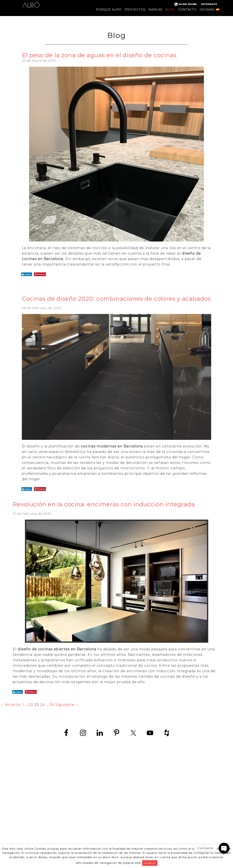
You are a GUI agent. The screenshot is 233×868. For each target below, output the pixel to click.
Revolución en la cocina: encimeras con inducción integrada (104, 504)
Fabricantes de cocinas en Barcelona (168, 783)
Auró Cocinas (31, 7)
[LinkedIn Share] (27, 274)
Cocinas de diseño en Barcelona (168, 775)
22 (31, 705)
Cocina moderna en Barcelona (168, 779)
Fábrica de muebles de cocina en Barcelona (168, 791)
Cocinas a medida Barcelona (168, 840)
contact (29, 795)
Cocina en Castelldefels (168, 807)
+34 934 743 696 (68, 777)
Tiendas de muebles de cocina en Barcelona (168, 795)
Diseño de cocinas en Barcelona (168, 787)
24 (42, 705)
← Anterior (11, 705)
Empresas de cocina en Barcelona (168, 803)
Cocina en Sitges (168, 812)
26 (52, 705)
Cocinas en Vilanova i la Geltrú (168, 828)
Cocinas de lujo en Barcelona (168, 799)
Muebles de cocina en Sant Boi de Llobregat (168, 832)
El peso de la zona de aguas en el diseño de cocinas (99, 55)
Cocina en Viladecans (168, 816)
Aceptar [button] (150, 863)
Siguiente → (67, 705)
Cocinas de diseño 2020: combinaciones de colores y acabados (116, 299)
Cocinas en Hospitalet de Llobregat (168, 820)
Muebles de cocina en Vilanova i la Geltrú (168, 836)
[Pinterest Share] (40, 274)
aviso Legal (98, 795)
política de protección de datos (62, 795)
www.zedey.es (65, 785)
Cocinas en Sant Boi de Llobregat (168, 824)
